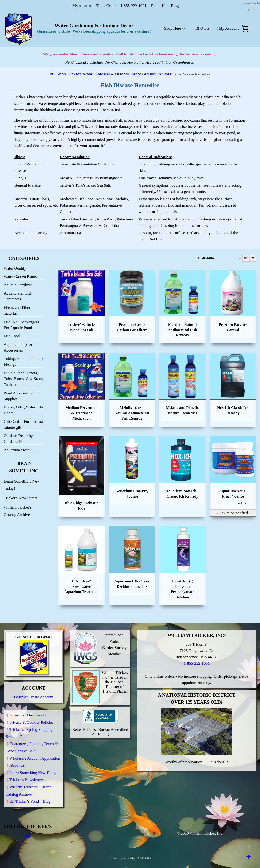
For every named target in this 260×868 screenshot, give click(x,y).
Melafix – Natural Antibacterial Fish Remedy (182, 329)
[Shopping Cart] (247, 28)
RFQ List (203, 28)
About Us (17, 762)
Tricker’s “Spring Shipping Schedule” (29, 727)
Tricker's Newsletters (21, 497)
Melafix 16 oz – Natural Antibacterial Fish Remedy (132, 412)
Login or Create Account (34, 689)
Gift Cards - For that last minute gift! (23, 424)
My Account (229, 28)
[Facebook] (28, 837)
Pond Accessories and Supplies (21, 395)
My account (82, 6)
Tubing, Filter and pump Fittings (23, 361)
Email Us (159, 6)
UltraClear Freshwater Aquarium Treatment (81, 585)
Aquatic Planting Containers (17, 295)
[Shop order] (214, 257)
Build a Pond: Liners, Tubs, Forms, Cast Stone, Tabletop (24, 378)
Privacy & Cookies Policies (31, 716)
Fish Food (12, 335)
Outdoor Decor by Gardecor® (18, 438)
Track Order (106, 6)
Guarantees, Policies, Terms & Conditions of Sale (32, 742)
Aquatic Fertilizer (18, 284)
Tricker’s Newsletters (27, 778)
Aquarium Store (17, 449)
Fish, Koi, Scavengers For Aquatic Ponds (21, 324)
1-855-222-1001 (133, 6)
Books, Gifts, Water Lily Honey (23, 409)
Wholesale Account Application (35, 754)
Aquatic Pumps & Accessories (18, 346)
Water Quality (15, 267)
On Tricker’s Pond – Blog (30, 801)
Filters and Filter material (17, 310)
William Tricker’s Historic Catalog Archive (29, 789)
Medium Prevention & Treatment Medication (81, 412)
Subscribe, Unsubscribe (28, 708)
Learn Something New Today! (34, 770)
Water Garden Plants (20, 276)
